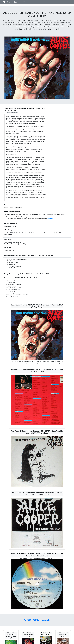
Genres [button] (31, 2)
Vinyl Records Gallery (10, 2)
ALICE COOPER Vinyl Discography (37, 620)
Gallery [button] (25, 2)
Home (20, 2)
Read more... (51, 219)
